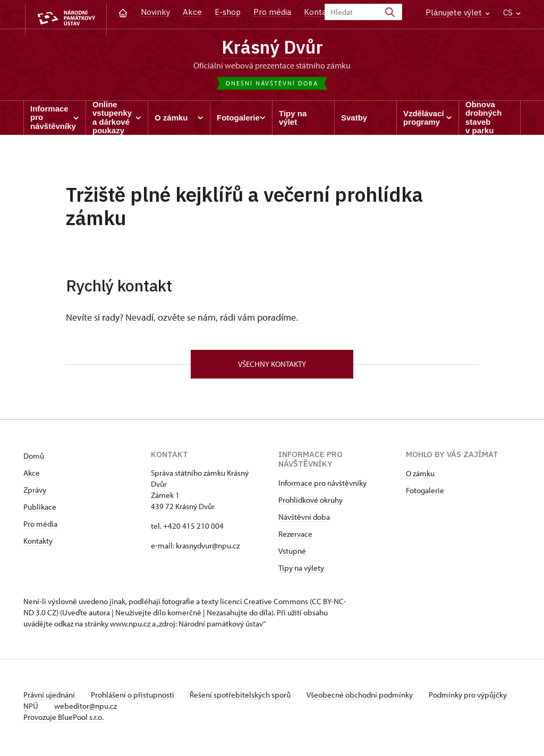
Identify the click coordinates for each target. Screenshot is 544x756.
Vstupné (292, 555)
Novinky (155, 12)
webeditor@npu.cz (120, 710)
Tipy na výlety (301, 572)
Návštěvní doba (304, 521)
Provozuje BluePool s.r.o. (63, 721)
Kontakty (38, 544)
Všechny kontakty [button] (272, 367)
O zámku (420, 477)
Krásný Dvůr (272, 48)
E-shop (228, 12)
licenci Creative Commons (264, 605)
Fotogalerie (425, 494)
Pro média (272, 12)
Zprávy (35, 493)
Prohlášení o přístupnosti (136, 698)
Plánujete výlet (458, 12)
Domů (34, 459)
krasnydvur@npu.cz (208, 549)
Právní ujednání (50, 698)
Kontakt (319, 12)
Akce (192, 12)
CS (512, 12)
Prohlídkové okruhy (311, 504)
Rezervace (295, 538)
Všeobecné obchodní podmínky (369, 698)
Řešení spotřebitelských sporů (247, 698)
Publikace (40, 510)
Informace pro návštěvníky (322, 487)
